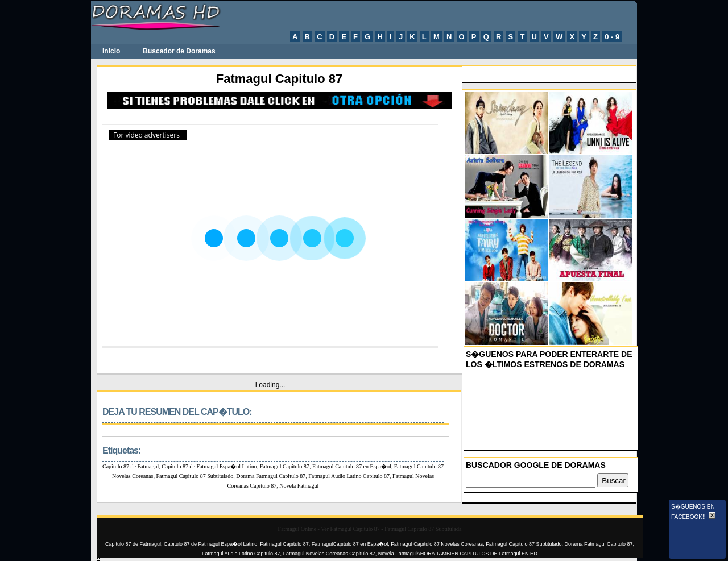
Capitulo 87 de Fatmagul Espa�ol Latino (209, 466)
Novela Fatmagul (299, 486)
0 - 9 (612, 37)
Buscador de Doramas (179, 51)
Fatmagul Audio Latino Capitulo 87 (349, 476)
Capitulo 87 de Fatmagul (131, 466)
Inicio (111, 51)
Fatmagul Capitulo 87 (285, 466)
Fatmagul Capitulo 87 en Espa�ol (352, 466)
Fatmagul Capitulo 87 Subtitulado (195, 476)
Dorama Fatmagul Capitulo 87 (271, 476)
